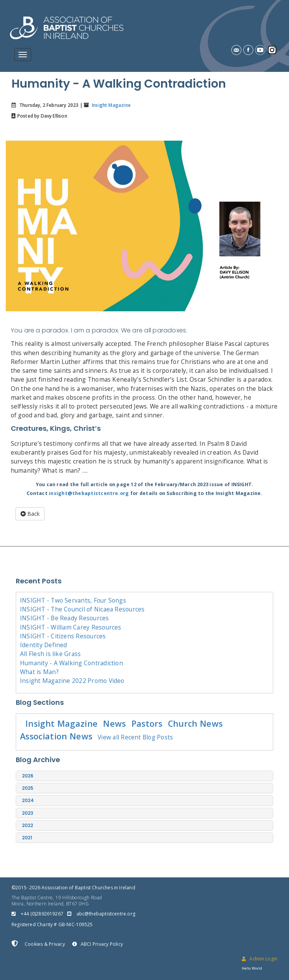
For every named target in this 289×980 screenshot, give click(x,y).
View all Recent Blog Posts (135, 737)
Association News (56, 736)
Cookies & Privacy (38, 944)
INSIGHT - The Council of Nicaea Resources (82, 609)
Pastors (147, 723)
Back (30, 514)
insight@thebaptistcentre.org (89, 493)
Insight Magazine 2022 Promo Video (72, 681)
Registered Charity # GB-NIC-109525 (52, 924)
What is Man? (39, 672)
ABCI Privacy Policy (98, 944)
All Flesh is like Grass (50, 654)
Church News (195, 723)
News (114, 723)
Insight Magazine (111, 105)
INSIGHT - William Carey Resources (71, 627)
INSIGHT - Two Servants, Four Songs (73, 600)
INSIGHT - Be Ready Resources (65, 618)
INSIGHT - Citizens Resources (63, 636)
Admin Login (260, 959)
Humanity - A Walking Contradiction (71, 663)
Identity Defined (44, 645)
